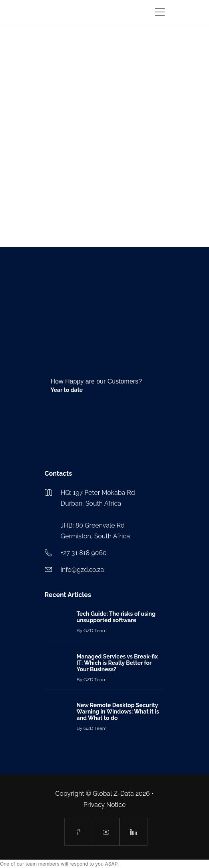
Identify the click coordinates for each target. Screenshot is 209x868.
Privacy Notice (105, 805)
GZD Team (95, 631)
